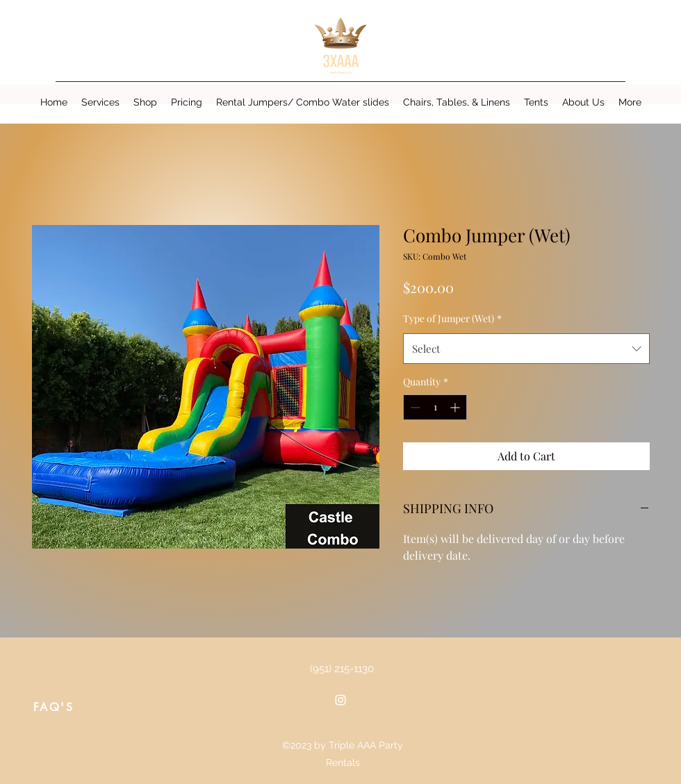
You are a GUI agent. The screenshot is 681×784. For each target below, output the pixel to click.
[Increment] (456, 407)
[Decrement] (414, 407)
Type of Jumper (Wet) (452, 318)
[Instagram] (340, 700)
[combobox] (526, 349)
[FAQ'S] (54, 707)
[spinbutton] (435, 407)
